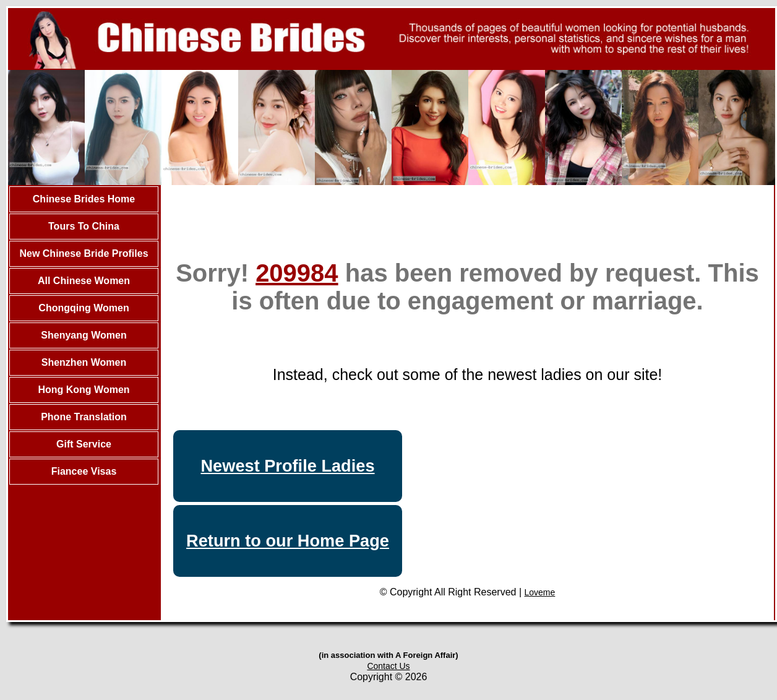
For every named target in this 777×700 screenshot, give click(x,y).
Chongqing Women (84, 308)
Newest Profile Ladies (287, 466)
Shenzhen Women (84, 362)
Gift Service (84, 444)
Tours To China (84, 226)
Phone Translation (84, 417)
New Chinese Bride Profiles (84, 253)
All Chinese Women (84, 281)
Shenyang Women (84, 335)
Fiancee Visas (84, 471)
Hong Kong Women (84, 390)
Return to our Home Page (288, 541)
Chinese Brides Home (84, 199)
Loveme (540, 592)
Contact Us (388, 666)
